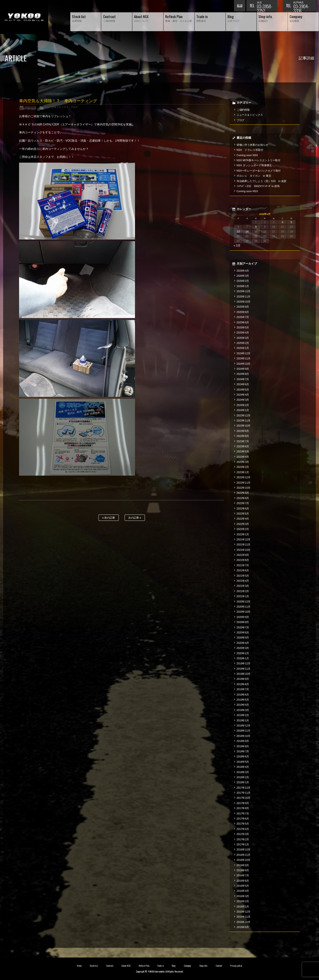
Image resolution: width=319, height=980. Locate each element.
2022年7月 (243, 503)
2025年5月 (243, 327)
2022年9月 (243, 493)
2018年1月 (243, 782)
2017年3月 (243, 834)
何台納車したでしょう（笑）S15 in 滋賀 (262, 181)
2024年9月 (243, 369)
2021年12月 (244, 539)
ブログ (74, 107)
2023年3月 (243, 462)
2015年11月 (244, 917)
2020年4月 (243, 643)
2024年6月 (243, 384)
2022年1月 (243, 534)
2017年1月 (243, 844)
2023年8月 (243, 436)
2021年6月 (243, 570)
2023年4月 (243, 457)
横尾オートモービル (24, 17)
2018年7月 (243, 751)
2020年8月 (243, 622)
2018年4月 (243, 767)
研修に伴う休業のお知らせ (253, 145)
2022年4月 (243, 519)
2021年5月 (243, 576)
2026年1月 (243, 286)
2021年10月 (244, 550)
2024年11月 (244, 358)
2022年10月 (244, 488)
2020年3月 (243, 648)
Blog (174, 966)
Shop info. (203, 966)
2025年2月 (243, 343)
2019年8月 (243, 684)
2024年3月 (243, 400)
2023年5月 (243, 451)
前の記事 (109, 518)
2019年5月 (243, 700)
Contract (110, 966)
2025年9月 (243, 307)
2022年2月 (243, 529)
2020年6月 (243, 632)
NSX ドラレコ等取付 (250, 150)
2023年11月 (244, 421)
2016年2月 (243, 901)
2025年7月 (243, 317)
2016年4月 (243, 891)
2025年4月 (243, 333)
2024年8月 (243, 374)
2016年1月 (243, 907)
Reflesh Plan (144, 966)
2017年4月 (243, 829)
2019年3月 (243, 710)
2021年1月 (243, 596)
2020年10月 (244, 612)
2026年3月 (243, 276)
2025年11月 (244, 297)
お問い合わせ (240, 6)
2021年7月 (243, 565)
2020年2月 (243, 653)
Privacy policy (236, 966)
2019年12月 (244, 663)
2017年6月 (243, 819)
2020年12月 (244, 602)
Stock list (94, 966)
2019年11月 (244, 669)
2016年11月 (244, 855)
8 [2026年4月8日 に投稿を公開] (256, 227)
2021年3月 (243, 586)
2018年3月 (243, 772)
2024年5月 (243, 390)
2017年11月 (244, 793)
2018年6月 (243, 756)
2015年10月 (244, 922)
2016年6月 (243, 881)
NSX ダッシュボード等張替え (254, 165)
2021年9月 (243, 555)
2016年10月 (244, 860)
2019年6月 (243, 695)
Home (79, 966)
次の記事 (135, 518)
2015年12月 (244, 912)
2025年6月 (243, 322)
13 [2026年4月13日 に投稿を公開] (238, 232)
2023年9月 (243, 431)
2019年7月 (243, 689)
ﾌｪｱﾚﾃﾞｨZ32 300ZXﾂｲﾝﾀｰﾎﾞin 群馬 (258, 186)
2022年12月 (244, 477)
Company (188, 966)
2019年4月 (243, 705)
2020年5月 (243, 638)
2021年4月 (243, 581)
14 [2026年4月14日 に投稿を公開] (247, 232)
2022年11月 (244, 483)
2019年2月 (243, 715)
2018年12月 (244, 726)
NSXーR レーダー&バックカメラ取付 (259, 171)
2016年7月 (243, 875)
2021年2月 (243, 591)
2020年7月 (243, 627)
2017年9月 (243, 803)
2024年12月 (244, 353)
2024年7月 (243, 379)
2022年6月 (243, 508)
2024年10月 (244, 364)
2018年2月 (243, 777)
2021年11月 (244, 544)
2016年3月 (243, 896)
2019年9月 (243, 679)
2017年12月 (244, 788)
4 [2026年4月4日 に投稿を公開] (283, 222)
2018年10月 (244, 736)
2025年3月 (243, 338)
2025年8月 (243, 312)
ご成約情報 (243, 110)
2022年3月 (243, 524)
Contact (219, 966)
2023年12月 (244, 415)
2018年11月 (244, 731)
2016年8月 (243, 870)
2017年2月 (243, 839)
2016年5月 (243, 886)
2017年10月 (244, 798)
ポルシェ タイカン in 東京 (254, 176)
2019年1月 (243, 720)
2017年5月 (243, 824)
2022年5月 (243, 514)
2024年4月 (243, 395)
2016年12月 (244, 849)
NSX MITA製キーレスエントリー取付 (259, 160)
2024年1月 (243, 410)
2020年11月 (244, 607)
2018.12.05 (30, 107)
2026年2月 (243, 281)
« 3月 (237, 246)
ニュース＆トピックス (57, 107)
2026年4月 (243, 271)
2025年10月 (244, 302)
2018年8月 (243, 746)
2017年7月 (243, 813)
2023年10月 (244, 426)
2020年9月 (243, 617)
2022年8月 (243, 498)
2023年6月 (243, 446)
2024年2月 (243, 405)
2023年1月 (243, 472)
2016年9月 (243, 865)
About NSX (126, 966)
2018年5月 (243, 762)
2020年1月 (243, 658)
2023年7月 (243, 441)
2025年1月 (243, 348)
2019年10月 (244, 674)
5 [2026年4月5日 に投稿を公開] (291, 222)
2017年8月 (243, 808)
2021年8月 (243, 560)
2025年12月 (244, 291)
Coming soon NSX (247, 155)
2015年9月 (243, 927)
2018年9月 (243, 741)
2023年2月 (243, 467)
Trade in (160, 966)
